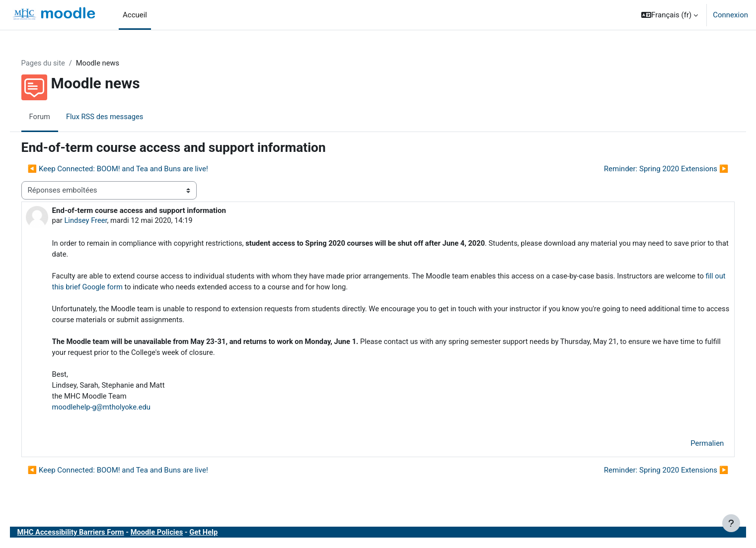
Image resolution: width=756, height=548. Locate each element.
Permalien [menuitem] (693, 449)
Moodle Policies (174, 537)
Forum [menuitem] (54, 117)
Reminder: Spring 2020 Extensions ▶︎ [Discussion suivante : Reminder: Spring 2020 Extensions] (652, 169)
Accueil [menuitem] (135, 15)
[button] (670, 15)
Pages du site (58, 63)
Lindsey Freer (100, 221)
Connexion (730, 15)
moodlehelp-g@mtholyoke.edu (116, 411)
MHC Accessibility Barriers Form (86, 537)
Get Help (222, 537)
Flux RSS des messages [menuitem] (120, 117)
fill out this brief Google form (153, 289)
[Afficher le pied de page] (731, 523)
